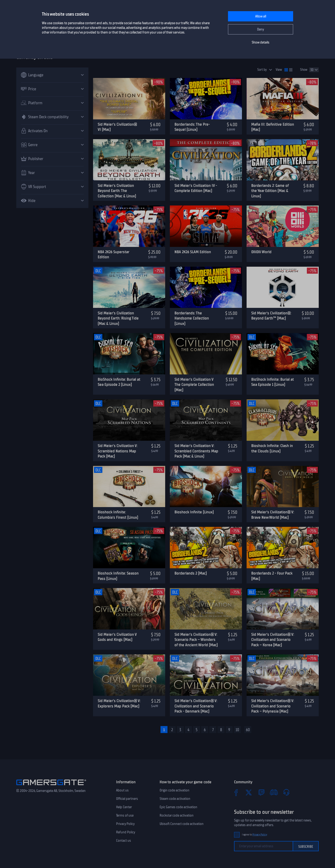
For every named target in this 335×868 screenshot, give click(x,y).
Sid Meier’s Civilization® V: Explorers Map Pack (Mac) (119, 703)
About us (122, 790)
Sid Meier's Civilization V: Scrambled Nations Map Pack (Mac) (118, 451)
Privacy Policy (125, 824)
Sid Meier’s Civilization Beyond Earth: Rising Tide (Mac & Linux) (118, 318)
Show (304, 70)
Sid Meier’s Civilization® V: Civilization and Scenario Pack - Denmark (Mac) (196, 706)
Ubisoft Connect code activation (182, 824)
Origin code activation (174, 790)
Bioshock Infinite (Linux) (194, 512)
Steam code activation (175, 799)
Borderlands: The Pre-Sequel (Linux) (192, 127)
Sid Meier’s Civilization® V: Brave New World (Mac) (273, 515)
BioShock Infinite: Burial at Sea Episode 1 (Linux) (273, 382)
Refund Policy (126, 832)
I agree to (255, 835)
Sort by (262, 70)
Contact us (124, 841)
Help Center (124, 807)
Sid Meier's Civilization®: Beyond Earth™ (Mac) (271, 316)
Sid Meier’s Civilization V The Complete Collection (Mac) (194, 385)
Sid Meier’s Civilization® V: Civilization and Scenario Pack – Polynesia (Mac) (273, 706)
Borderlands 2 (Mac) (191, 573)
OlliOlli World (261, 252)
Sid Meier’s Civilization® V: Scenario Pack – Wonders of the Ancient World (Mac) (196, 640)
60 (248, 730)
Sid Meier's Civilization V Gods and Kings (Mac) (117, 637)
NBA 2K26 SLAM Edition (193, 252)
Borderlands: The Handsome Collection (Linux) (192, 318)
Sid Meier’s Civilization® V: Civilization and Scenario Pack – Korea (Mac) (273, 640)
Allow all (261, 16)
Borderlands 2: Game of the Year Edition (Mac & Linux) (270, 191)
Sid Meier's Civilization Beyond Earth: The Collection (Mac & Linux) (117, 191)
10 (237, 730)
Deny (261, 29)
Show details (261, 42)
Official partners (127, 799)
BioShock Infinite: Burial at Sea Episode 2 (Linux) (119, 382)
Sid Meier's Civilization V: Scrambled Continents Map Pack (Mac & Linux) (196, 451)
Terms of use (125, 815)
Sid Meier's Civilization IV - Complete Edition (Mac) (196, 188)
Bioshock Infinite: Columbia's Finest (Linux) (118, 515)
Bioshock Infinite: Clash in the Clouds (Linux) (272, 448)
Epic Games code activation (178, 807)
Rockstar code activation (177, 815)
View (279, 70)
